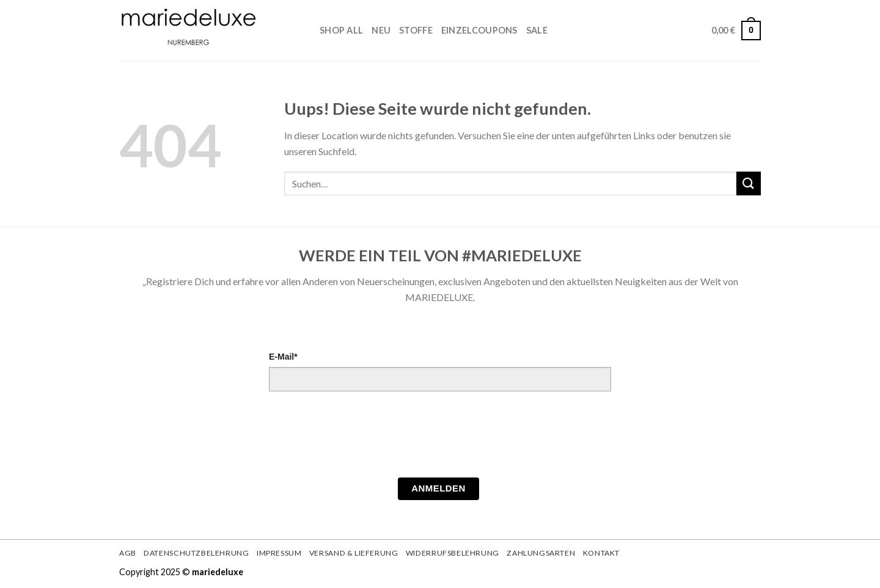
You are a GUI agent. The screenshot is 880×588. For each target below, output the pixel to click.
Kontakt (601, 553)
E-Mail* (283, 357)
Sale (537, 30)
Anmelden (438, 488)
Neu (381, 30)
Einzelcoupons (479, 30)
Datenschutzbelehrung (196, 553)
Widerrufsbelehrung (453, 553)
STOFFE (416, 30)
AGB (128, 553)
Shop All (341, 30)
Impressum (279, 553)
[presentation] (362, 438)
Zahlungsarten (541, 553)
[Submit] (749, 183)
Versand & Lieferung (354, 553)
